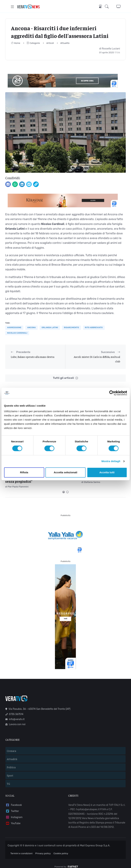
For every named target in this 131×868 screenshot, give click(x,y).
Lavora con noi (15, 720)
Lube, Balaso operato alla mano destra (33, 357)
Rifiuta (24, 472)
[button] (108, 7)
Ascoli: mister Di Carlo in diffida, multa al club (97, 359)
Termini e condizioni (22, 849)
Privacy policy (43, 849)
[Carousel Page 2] (67, 487)
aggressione (14, 328)
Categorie (33, 43)
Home (16, 43)
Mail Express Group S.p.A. (95, 841)
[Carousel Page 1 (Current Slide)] (63, 487)
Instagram (14, 813)
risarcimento (71, 328)
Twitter (12, 807)
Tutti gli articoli (65, 378)
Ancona (31, 328)
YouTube (13, 819)
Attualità (65, 43)
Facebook (14, 800)
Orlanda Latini (50, 328)
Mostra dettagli (111, 461)
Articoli (50, 43)
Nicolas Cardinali (17, 333)
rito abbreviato (94, 328)
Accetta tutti (107, 472)
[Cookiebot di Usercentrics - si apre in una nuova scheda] (112, 393)
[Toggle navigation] (12, 7)
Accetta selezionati (65, 472)
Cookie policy (61, 849)
